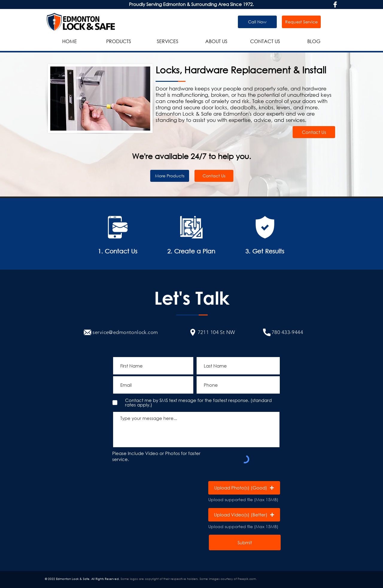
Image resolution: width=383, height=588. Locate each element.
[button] (244, 488)
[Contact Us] (314, 132)
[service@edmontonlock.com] (121, 332)
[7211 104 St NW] (212, 332)
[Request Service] (301, 22)
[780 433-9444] (283, 332)
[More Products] (170, 176)
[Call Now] (257, 22)
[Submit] (245, 542)
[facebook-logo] (335, 4)
